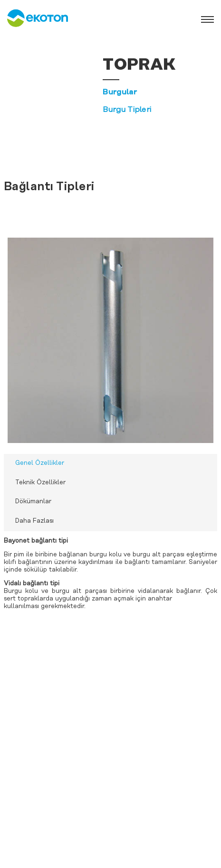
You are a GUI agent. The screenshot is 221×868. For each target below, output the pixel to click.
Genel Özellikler (40, 463)
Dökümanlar (33, 502)
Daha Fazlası (34, 521)
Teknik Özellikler (40, 483)
